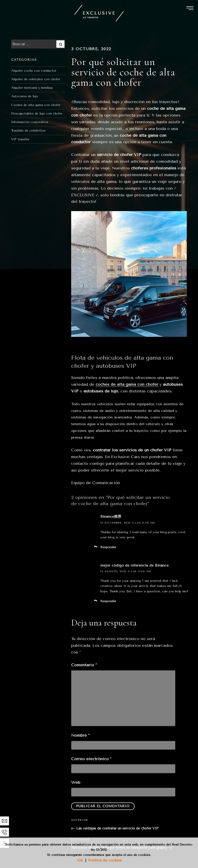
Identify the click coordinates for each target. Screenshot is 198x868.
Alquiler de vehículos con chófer (36, 79)
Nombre (80, 735)
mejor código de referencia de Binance (134, 565)
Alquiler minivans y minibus (32, 88)
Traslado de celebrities (28, 131)
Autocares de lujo (25, 96)
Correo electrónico (91, 759)
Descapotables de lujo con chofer (37, 114)
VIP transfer (20, 139)
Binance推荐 (111, 516)
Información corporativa (30, 122)
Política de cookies (105, 860)
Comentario (84, 665)
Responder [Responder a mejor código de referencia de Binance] (108, 601)
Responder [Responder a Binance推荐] (108, 547)
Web (76, 782)
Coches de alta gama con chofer (36, 105)
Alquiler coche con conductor (34, 71)
